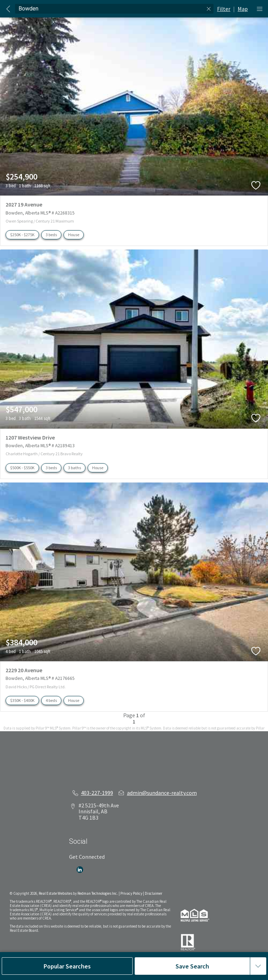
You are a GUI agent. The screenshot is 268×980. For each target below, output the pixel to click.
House (74, 235)
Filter (224, 9)
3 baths (75, 468)
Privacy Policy (131, 893)
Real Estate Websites (56, 893)
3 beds (51, 235)
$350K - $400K (22, 700)
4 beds (51, 700)
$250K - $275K (22, 235)
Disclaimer (154, 893)
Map (243, 9)
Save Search (192, 966)
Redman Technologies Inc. (98, 893)
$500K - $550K (22, 468)
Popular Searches (67, 966)
